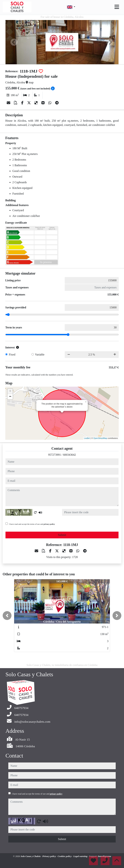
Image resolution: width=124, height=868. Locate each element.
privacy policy (49, 524)
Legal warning (81, 856)
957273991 (54, 455)
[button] (7, 616)
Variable (40, 355)
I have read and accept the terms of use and (32, 524)
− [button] (10, 397)
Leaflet (87, 438)
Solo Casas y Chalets (31, 856)
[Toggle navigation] (117, 7)
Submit (62, 535)
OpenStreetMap (100, 438)
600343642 (70, 455)
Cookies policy (65, 856)
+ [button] (10, 391)
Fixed (12, 355)
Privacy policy (50, 856)
